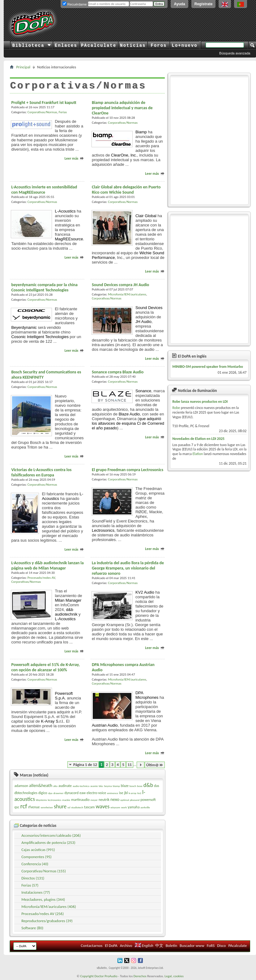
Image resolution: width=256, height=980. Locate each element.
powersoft (148, 800)
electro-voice (96, 793)
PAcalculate (99, 45)
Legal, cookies (174, 976)
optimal (125, 800)
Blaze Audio (129, 414)
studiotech (77, 807)
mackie (66, 800)
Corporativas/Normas (42, 112)
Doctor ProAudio (106, 976)
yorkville (145, 807)
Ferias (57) (30, 885)
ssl (69, 807)
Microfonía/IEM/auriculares (127, 294)
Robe (176, 408)
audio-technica (81, 786)
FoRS (211, 946)
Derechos (140, 976)
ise (121, 793)
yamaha (134, 807)
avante (94, 786)
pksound (135, 800)
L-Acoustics (65, 211)
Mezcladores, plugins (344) (43, 899)
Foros (159, 45)
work (124, 807)
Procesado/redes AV (41, 578)
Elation (198, 454)
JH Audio (143, 322)
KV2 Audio (145, 592)
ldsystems (41, 800)
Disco (221, 946)
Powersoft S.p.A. (64, 696)
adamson (21, 786)
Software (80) (32, 928)
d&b (148, 785)
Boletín (171, 946)
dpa (50, 793)
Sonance (143, 391)
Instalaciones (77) (36, 892)
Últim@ (155, 765)
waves (102, 806)
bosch (133, 786)
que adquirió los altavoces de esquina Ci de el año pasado (128, 423)
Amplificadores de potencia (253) (48, 842)
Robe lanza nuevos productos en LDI (200, 402)
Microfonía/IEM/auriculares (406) (49, 907)
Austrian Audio (105, 725)
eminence (113, 793)
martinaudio (80, 800)
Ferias (63, 112)
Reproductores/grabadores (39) (47, 921)
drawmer (58, 793)
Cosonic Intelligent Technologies (40, 337)
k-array (132, 793)
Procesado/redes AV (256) (43, 914)
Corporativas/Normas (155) (44, 871)
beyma (108, 786)
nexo (115, 799)
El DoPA (111, 946)
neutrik (104, 800)
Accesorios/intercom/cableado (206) (51, 835)
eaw (83, 793)
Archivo (126, 946)
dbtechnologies (26, 793)
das (157, 786)
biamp (116, 786)
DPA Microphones (147, 695)
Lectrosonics (103, 530)
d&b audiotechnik (66, 612)
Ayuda (179, 4)
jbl (126, 793)
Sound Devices (149, 308)
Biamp (141, 132)
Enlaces (66, 45)
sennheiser (47, 807)
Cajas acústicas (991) (38, 850)
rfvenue (34, 807)
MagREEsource (69, 239)
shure (60, 806)
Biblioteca (31, 45)
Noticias (133, 45)
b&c (101, 786)
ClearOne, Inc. (124, 155)
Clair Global (146, 216)
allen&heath (41, 785)
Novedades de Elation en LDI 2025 (198, 439)
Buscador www (192, 946)
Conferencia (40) (35, 864)
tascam (90, 807)
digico (43, 793)
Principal (23, 67)
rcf (23, 806)
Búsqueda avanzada (235, 53)
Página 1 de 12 (85, 765)
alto (55, 786)
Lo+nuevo (184, 45)
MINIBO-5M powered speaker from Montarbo (208, 367)
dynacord (72, 793)
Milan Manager (68, 600)
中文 (159, 946)
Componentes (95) (36, 857)
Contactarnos (92, 946)
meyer (94, 800)
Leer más (74, 158)
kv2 (139, 793)
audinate (65, 786)
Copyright (87, 976)
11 (130, 765)
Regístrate (204, 4)
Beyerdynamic (24, 327)
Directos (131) (33, 878)
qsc (17, 807)
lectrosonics (55, 800)
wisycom (115, 807)
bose (140, 786)
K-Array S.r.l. (53, 721)
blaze (125, 786)
